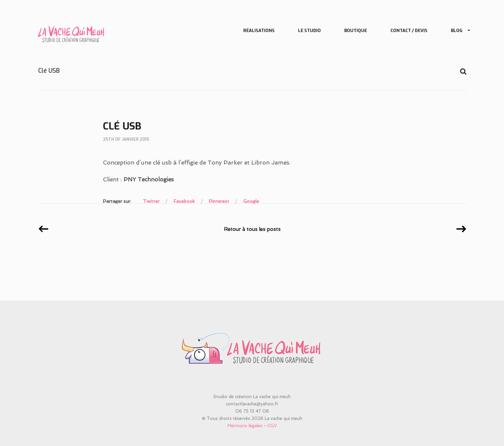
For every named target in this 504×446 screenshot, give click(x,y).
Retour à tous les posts (252, 229)
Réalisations (259, 31)
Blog (458, 31)
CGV (272, 426)
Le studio (309, 31)
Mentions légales (245, 426)
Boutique (356, 31)
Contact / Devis (409, 31)
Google (251, 201)
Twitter (151, 201)
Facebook (184, 201)
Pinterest (219, 201)
